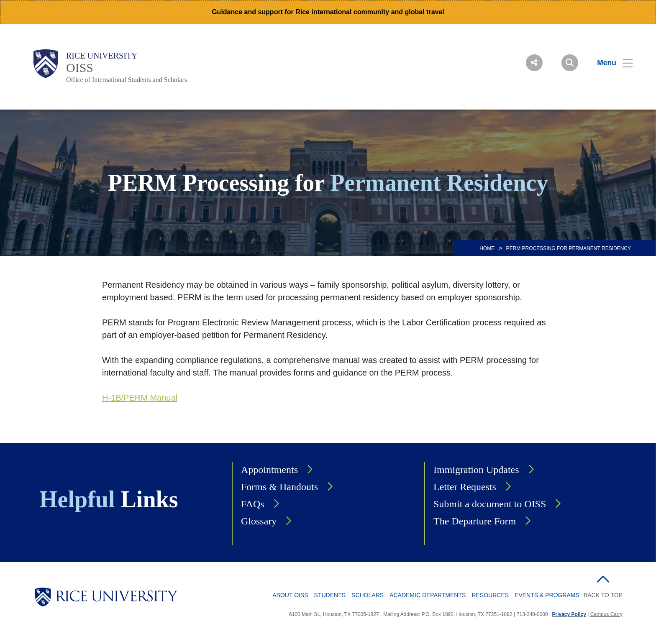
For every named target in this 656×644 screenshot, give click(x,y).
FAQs (253, 504)
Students (330, 595)
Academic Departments (428, 595)
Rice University (102, 56)
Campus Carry (606, 614)
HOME (487, 248)
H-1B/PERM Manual (140, 398)
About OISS (290, 595)
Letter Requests (465, 487)
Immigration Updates (476, 470)
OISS (80, 68)
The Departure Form (475, 521)
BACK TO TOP (603, 595)
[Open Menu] (610, 63)
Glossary (259, 521)
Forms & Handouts (279, 487)
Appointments (269, 470)
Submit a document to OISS (490, 504)
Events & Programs (547, 595)
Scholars (368, 595)
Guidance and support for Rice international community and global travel (328, 12)
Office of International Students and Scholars (127, 80)
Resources (490, 595)
